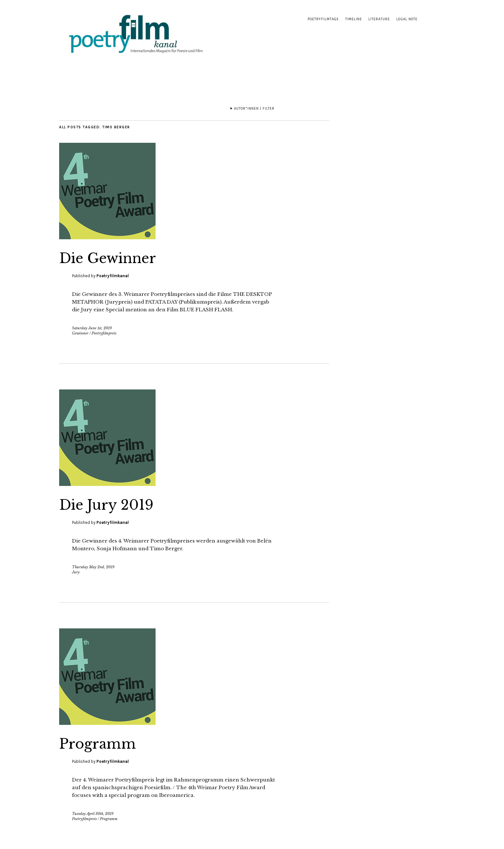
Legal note (407, 19)
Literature (379, 19)
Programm (98, 744)
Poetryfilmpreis (104, 333)
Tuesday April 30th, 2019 (93, 814)
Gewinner (80, 333)
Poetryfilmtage (323, 19)
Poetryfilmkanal (113, 276)
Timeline (354, 19)
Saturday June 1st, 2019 (92, 328)
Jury (76, 572)
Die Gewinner (108, 258)
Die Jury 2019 (106, 505)
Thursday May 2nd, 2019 (93, 567)
